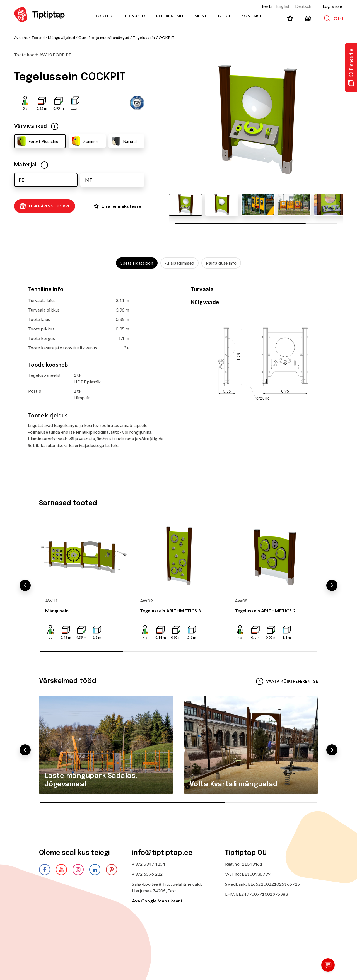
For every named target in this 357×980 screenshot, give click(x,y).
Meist (201, 16)
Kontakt (252, 16)
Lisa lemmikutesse (117, 206)
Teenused (134, 16)
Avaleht (21, 38)
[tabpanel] (178, 371)
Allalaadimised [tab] (179, 263)
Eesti (267, 6)
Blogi (224, 16)
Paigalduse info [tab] (221, 263)
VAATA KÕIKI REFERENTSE (287, 681)
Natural (124, 141)
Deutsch (303, 6)
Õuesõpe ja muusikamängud (104, 38)
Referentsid (170, 16)
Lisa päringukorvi (44, 206)
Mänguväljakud (61, 38)
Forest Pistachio (37, 141)
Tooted (104, 16)
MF (89, 180)
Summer (84, 141)
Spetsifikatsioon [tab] (137, 263)
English (283, 6)
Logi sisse (332, 6)
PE (21, 180)
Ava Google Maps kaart (157, 901)
